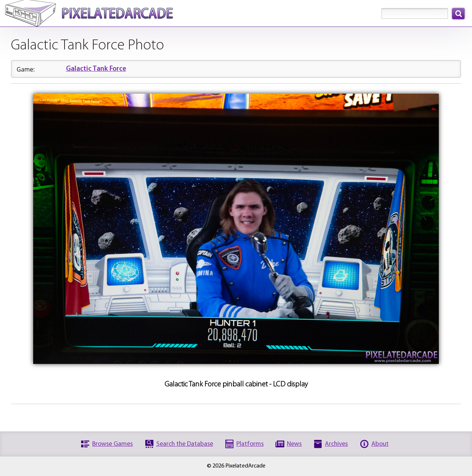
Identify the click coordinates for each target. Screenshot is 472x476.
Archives (336, 444)
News (294, 444)
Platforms (250, 444)
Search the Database (185, 444)
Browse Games (112, 444)
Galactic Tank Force (96, 69)
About (380, 444)
